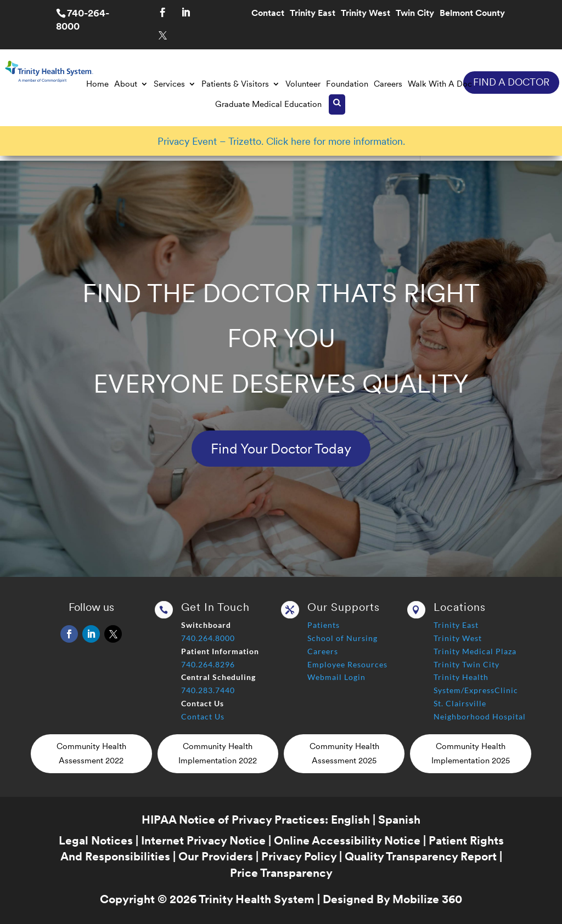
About (126, 84)
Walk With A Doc (440, 84)
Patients (324, 625)
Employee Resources (347, 664)
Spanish (399, 820)
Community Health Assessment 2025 (344, 753)
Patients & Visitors (235, 84)
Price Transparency (281, 873)
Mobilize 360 (427, 899)
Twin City (415, 14)
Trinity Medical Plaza (475, 651)
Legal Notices (96, 840)
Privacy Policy (299, 856)
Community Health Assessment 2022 (91, 753)
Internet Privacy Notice (203, 840)
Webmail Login (336, 677)
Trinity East (313, 14)
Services (169, 84)
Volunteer (303, 84)
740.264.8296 (208, 664)
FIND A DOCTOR (511, 82)
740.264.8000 (208, 638)
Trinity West (366, 14)
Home (97, 84)
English (350, 820)
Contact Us (203, 716)
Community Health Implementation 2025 (471, 753)
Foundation (347, 84)
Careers (388, 84)
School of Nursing (342, 638)
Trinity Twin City (467, 664)
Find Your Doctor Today (281, 449)
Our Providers (216, 856)
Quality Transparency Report (421, 856)
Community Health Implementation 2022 (218, 753)
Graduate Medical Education (268, 104)
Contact (268, 14)
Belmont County (472, 14)
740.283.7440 (208, 690)
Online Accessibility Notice (347, 840)
